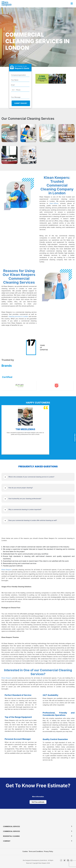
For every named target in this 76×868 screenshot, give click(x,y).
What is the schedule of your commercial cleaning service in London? (31, 477)
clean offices (54, 203)
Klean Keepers (7, 570)
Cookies (25, 851)
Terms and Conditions (36, 851)
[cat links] (38, 797)
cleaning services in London (18, 316)
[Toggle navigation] (72, 4)
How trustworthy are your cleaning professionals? (25, 499)
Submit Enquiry (21, 103)
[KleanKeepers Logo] (7, 4)
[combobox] (13, 90)
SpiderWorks (44, 860)
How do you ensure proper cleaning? (21, 488)
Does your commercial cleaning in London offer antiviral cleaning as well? (33, 520)
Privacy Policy (48, 851)
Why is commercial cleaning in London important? (25, 509)
